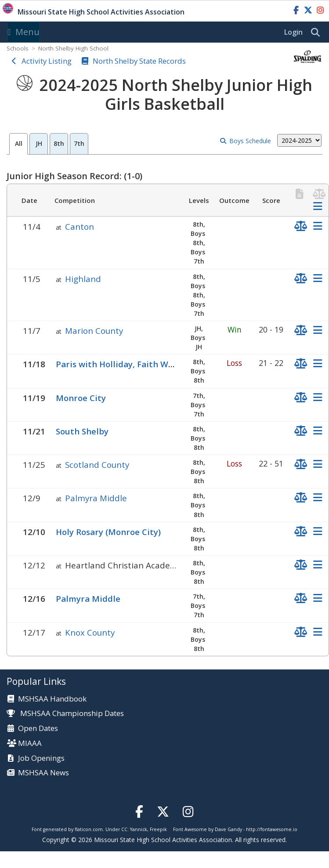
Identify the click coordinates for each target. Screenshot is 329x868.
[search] (318, 33)
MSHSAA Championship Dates (65, 713)
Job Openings (41, 758)
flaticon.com (89, 829)
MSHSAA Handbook (52, 699)
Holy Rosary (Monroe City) (108, 532)
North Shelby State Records (139, 61)
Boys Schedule (250, 141)
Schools (18, 48)
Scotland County (97, 465)
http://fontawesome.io (272, 829)
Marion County (94, 331)
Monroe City (81, 398)
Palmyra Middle (96, 498)
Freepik (158, 829)
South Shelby (82, 431)
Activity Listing (47, 61)
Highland (83, 279)
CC (124, 829)
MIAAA (30, 743)
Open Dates (38, 729)
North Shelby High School (73, 48)
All (19, 143)
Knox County (90, 632)
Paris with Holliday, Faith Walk (118, 364)
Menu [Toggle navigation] (23, 32)
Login (293, 32)
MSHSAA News (43, 773)
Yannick (139, 829)
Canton (80, 226)
